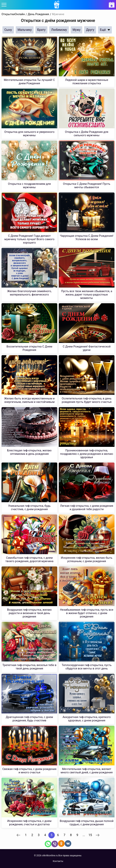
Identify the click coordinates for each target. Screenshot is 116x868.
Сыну (8, 30)
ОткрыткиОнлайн (13, 14)
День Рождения (38, 14)
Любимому (59, 30)
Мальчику (25, 30)
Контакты (58, 861)
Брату (41, 30)
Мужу (76, 30)
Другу (90, 30)
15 (90, 835)
